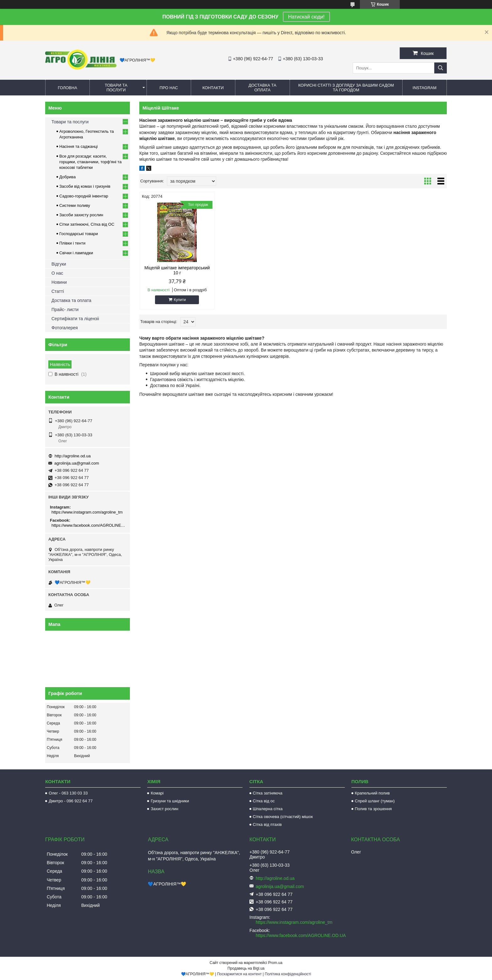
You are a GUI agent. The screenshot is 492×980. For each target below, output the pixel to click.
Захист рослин (164, 809)
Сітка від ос (264, 801)
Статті (58, 291)
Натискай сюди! (306, 17)
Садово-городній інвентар (84, 196)
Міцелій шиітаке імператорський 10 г (176, 270)
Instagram (425, 88)
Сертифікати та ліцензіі (75, 319)
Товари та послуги (116, 88)
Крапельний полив (372, 793)
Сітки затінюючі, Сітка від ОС (87, 224)
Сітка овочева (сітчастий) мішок (283, 817)
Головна (67, 88)
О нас (57, 273)
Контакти (213, 88)
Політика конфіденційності (288, 974)
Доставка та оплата (262, 88)
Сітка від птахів (267, 824)
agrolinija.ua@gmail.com (77, 463)
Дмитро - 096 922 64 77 (71, 801)
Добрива (67, 177)
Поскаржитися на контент (239, 974)
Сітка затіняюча (268, 793)
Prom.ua (275, 963)
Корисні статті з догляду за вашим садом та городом (346, 88)
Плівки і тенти (72, 243)
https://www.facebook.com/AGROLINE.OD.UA (88, 525)
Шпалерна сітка (268, 809)
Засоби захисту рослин (81, 215)
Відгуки (59, 264)
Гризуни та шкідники (170, 801)
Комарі (157, 793)
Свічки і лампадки (76, 253)
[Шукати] (441, 68)
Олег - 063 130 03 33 (68, 793)
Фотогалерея (65, 328)
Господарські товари (79, 234)
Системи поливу (75, 205)
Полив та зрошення (373, 809)
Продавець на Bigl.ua (246, 968)
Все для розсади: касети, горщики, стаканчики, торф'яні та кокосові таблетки (90, 162)
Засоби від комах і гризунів (85, 186)
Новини (59, 282)
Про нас (169, 88)
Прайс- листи (65, 310)
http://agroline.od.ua (73, 456)
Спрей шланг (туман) (375, 801)
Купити (179, 300)
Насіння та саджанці (78, 146)
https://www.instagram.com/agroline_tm (87, 512)
